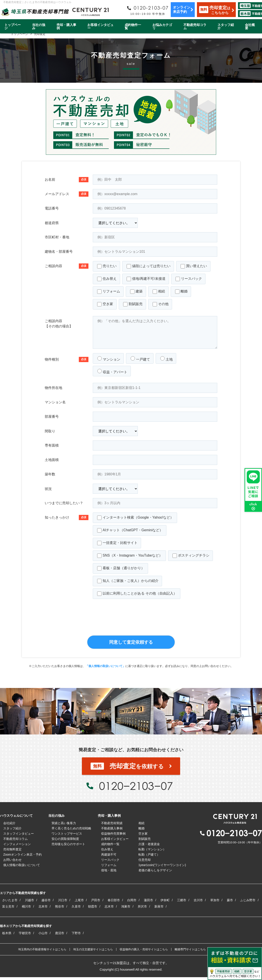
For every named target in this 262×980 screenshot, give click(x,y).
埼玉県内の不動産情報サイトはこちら (42, 949)
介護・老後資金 (149, 844)
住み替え (107, 279)
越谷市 (46, 900)
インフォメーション (17, 844)
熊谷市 (60, 906)
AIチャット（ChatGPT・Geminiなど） (130, 530)
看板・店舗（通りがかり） (121, 568)
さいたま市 (10, 900)
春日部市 (114, 900)
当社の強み (39, 26)
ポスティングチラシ (191, 556)
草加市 (215, 900)
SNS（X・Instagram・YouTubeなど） (130, 556)
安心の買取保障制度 (65, 839)
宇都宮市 (25, 933)
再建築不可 (109, 854)
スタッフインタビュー (19, 834)
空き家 (105, 304)
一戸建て (140, 359)
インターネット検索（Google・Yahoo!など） (135, 518)
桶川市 (26, 906)
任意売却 (145, 860)
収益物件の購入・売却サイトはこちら (144, 949)
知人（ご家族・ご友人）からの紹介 (128, 581)
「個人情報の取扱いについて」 (105, 666)
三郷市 (182, 900)
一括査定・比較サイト (117, 543)
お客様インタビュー (100, 26)
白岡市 (132, 900)
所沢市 (142, 906)
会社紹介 (9, 823)
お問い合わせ (12, 860)
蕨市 (230, 900)
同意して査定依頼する (131, 642)
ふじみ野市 (248, 900)
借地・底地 (109, 870)
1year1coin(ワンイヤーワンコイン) (162, 865)
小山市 (43, 933)
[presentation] (131, 623)
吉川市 (198, 900)
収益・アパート (112, 371)
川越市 (29, 900)
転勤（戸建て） (149, 854)
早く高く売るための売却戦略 (71, 828)
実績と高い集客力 (64, 823)
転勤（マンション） (152, 849)
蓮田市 (148, 900)
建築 (136, 292)
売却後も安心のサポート (68, 844)
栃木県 (7, 933)
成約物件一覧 (133, 26)
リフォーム (109, 292)
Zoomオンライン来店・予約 (22, 854)
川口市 (63, 900)
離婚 (181, 292)
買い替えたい (194, 266)
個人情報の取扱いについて (22, 865)
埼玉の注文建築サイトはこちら (93, 949)
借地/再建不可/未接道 (146, 279)
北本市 (43, 906)
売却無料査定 (12, 849)
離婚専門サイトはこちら (190, 949)
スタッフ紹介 (226, 26)
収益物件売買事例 (113, 834)
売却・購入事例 (66, 26)
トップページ (13, 26)
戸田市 (96, 900)
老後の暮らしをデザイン (155, 870)
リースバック (189, 279)
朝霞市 (93, 906)
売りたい (107, 266)
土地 (166, 359)
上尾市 (79, 900)
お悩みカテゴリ (162, 26)
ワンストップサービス (67, 834)
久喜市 (76, 906)
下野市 (76, 933)
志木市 (109, 906)
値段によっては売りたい (149, 266)
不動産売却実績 (112, 823)
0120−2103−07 (136, 786)
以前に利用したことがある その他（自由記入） (137, 594)
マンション (109, 359)
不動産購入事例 (112, 828)
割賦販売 (133, 304)
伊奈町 (165, 900)
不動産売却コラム (195, 26)
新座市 (159, 906)
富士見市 (8, 906)
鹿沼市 (60, 933)
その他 (161, 304)
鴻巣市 (126, 906)
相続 (159, 292)
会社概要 (250, 26)
